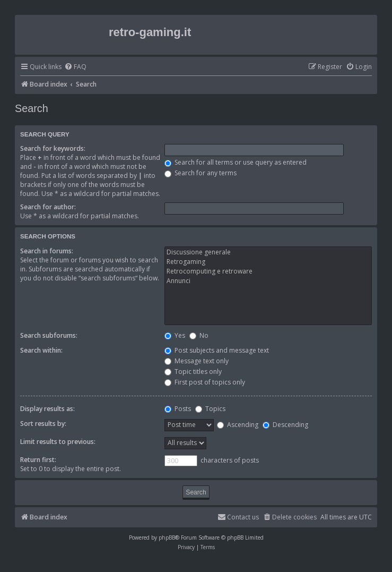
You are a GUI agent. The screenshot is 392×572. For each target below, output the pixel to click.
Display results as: (47, 409)
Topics (210, 409)
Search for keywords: (53, 148)
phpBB (167, 537)
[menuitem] (75, 67)
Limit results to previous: (58, 442)
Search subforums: (49, 335)
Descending (285, 425)
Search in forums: (47, 251)
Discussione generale (268, 252)
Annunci (268, 281)
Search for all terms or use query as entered (236, 162)
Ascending (238, 425)
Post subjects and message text (217, 350)
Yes (175, 335)
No (199, 335)
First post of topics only (205, 382)
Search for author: (48, 207)
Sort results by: (43, 424)
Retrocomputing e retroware (268, 271)
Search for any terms (201, 173)
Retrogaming (268, 262)
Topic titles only (193, 372)
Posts (178, 409)
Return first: (38, 460)
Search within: (41, 350)
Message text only (197, 361)
